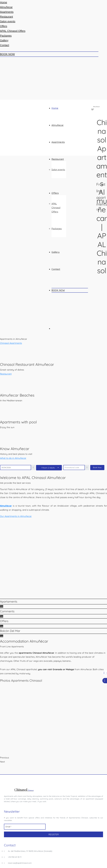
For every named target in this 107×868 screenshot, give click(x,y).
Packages (6, 36)
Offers (4, 26)
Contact (5, 45)
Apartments (7, 12)
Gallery (4, 40)
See (2, 606)
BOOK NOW (7, 54)
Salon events (8, 21)
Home (4, 2)
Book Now (97, 467)
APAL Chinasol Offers (13, 31)
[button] (16, 516)
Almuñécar (6, 506)
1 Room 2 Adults (48, 468)
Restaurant (6, 17)
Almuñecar (6, 7)
